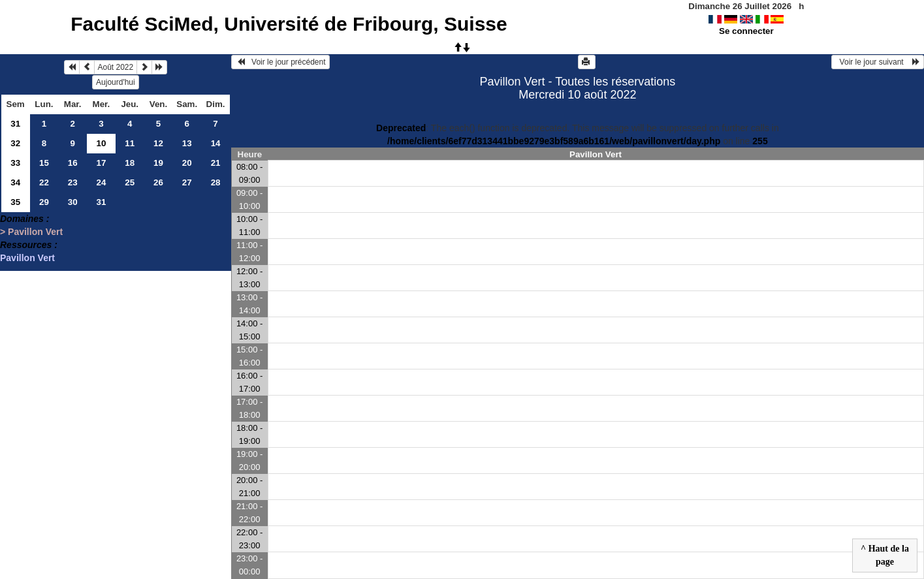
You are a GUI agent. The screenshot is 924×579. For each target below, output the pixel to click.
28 (216, 182)
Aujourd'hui (116, 82)
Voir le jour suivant (878, 62)
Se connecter (746, 31)
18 (130, 163)
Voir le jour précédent (280, 62)
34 (15, 182)
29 (44, 202)
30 (73, 202)
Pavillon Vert (27, 258)
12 (158, 143)
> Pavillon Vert (31, 232)
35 (15, 202)
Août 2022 (116, 67)
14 (216, 143)
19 (158, 163)
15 (44, 163)
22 (44, 182)
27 (187, 182)
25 (130, 182)
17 (102, 163)
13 (187, 143)
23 (73, 182)
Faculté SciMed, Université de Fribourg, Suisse (289, 24)
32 (15, 143)
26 (158, 182)
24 (102, 182)
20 (187, 163)
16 (73, 163)
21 (216, 163)
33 (15, 163)
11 (130, 143)
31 (15, 124)
